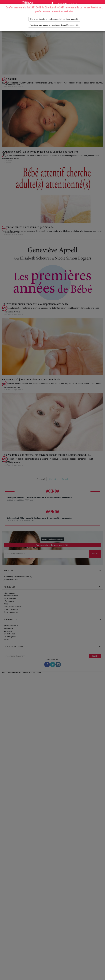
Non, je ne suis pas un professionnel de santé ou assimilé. (54, 25)
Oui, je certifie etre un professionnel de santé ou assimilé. (54, 19)
